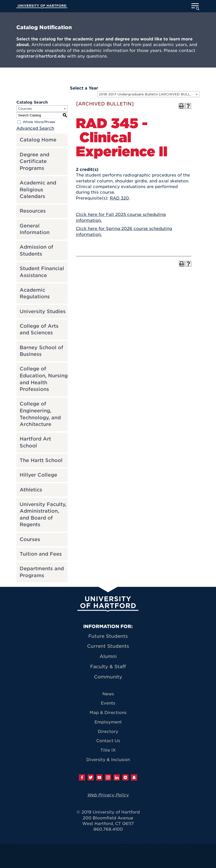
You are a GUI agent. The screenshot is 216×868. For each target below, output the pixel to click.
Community (108, 677)
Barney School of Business (41, 351)
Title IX (108, 750)
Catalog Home (38, 140)
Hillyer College (38, 475)
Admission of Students (37, 250)
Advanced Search (35, 128)
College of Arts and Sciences (39, 329)
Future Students (108, 636)
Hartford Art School (35, 442)
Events (108, 703)
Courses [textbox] (25, 109)
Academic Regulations (35, 293)
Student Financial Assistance (42, 272)
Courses (30, 539)
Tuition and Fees (41, 554)
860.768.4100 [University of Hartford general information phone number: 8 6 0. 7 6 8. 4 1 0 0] (108, 829)
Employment (108, 722)
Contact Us (108, 741)
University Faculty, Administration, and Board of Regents (43, 515)
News (108, 694)
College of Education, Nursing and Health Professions (44, 379)
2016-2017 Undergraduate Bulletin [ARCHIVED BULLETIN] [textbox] (149, 94)
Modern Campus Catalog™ (168, 847)
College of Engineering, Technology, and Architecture (40, 414)
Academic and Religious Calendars (38, 190)
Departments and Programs (42, 572)
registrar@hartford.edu (41, 56)
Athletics (31, 490)
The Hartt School (41, 460)
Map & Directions (108, 713)
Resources (33, 211)
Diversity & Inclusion (108, 760)
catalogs (36, 847)
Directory (108, 732)
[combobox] (148, 94)
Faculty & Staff (108, 667)
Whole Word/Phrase (39, 122)
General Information (35, 229)
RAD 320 (119, 198)
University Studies (43, 311)
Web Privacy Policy (108, 795)
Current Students (108, 646)
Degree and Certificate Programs (34, 161)
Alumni (108, 656)
